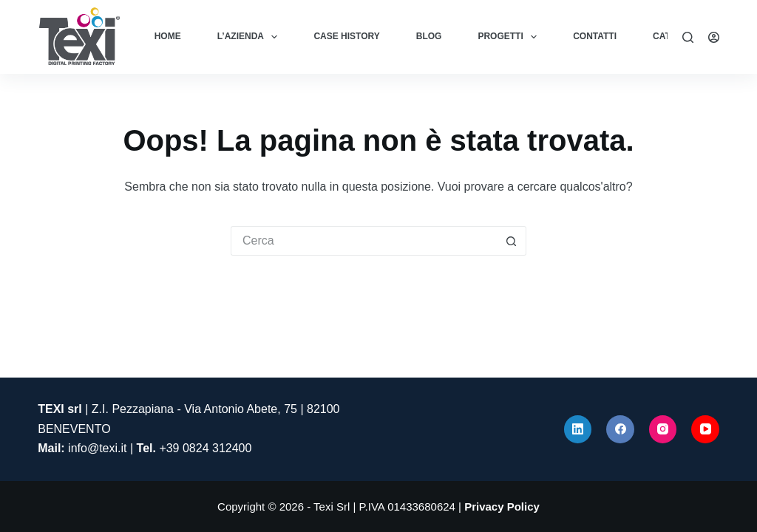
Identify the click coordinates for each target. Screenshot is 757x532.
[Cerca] (688, 37)
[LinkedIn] (578, 429)
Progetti (510, 37)
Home (168, 36)
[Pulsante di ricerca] (512, 241)
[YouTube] (705, 429)
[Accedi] (714, 37)
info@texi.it (97, 448)
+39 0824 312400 (205, 448)
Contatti (595, 36)
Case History (346, 36)
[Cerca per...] (364, 241)
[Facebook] (620, 429)
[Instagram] (663, 429)
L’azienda (251, 37)
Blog (429, 36)
